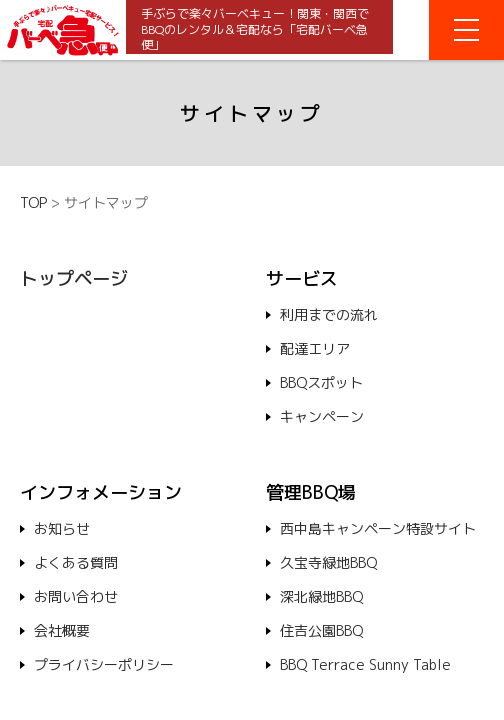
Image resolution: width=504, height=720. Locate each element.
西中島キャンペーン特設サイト (378, 528)
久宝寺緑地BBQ (328, 562)
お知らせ (62, 528)
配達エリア (315, 348)
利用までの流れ (329, 314)
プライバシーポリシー (104, 664)
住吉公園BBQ (321, 630)
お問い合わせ (76, 596)
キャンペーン (322, 416)
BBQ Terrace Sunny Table (365, 664)
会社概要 (62, 630)
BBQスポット (321, 382)
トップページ (74, 278)
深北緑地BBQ (321, 596)
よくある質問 (76, 562)
